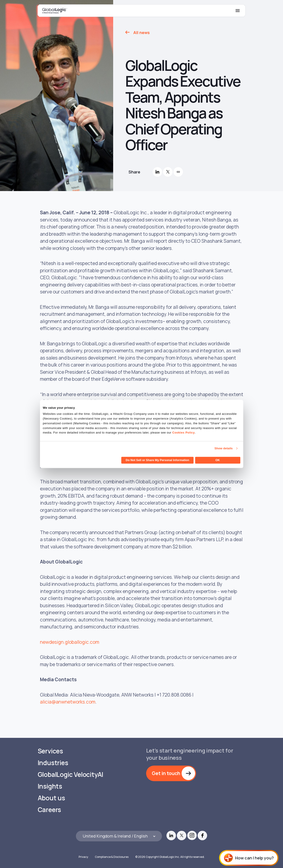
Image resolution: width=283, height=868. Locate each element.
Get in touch (166, 773)
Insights (50, 786)
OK (218, 460)
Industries (53, 763)
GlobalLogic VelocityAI (71, 775)
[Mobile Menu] (238, 11)
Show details (224, 448)
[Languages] (119, 836)
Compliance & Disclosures (112, 857)
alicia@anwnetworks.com (68, 702)
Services (50, 751)
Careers (49, 810)
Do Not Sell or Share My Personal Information (158, 460)
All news (141, 32)
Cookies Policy (184, 433)
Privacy (83, 857)
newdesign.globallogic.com (70, 642)
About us (51, 798)
